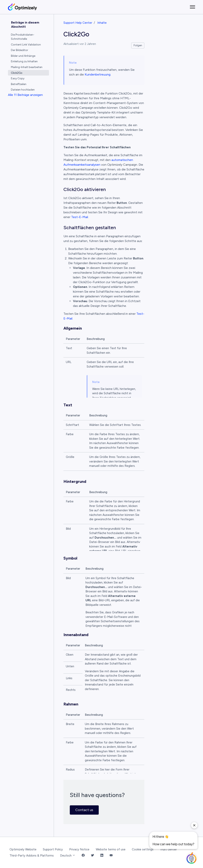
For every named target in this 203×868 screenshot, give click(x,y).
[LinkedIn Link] (102, 856)
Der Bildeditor (20, 50)
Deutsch (68, 856)
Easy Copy (18, 78)
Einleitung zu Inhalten (24, 61)
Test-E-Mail (80, 217)
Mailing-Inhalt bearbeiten (27, 67)
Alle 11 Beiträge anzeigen (25, 95)
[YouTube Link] (111, 856)
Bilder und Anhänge (23, 56)
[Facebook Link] (83, 856)
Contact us (84, 810)
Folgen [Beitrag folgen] (138, 45)
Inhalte (102, 23)
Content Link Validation (26, 45)
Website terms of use (111, 849)
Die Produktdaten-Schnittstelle (23, 37)
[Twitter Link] (92, 856)
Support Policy (53, 849)
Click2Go (17, 73)
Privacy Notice (79, 849)
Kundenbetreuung (98, 74)
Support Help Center (78, 23)
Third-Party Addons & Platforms (32, 856)
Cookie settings (143, 849)
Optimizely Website (23, 849)
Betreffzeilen (19, 84)
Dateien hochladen (23, 90)
